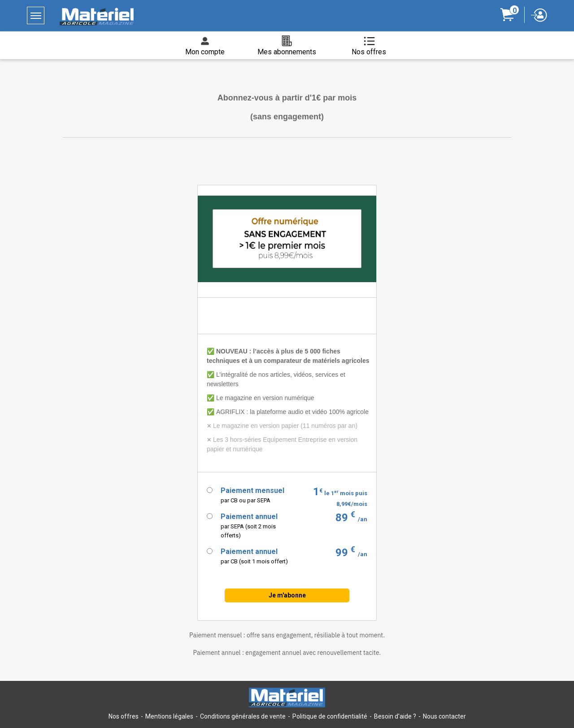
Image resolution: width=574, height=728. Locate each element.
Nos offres (124, 716)
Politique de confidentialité (330, 716)
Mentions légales (169, 716)
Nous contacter (444, 716)
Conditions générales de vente (243, 716)
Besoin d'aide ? (395, 716)
